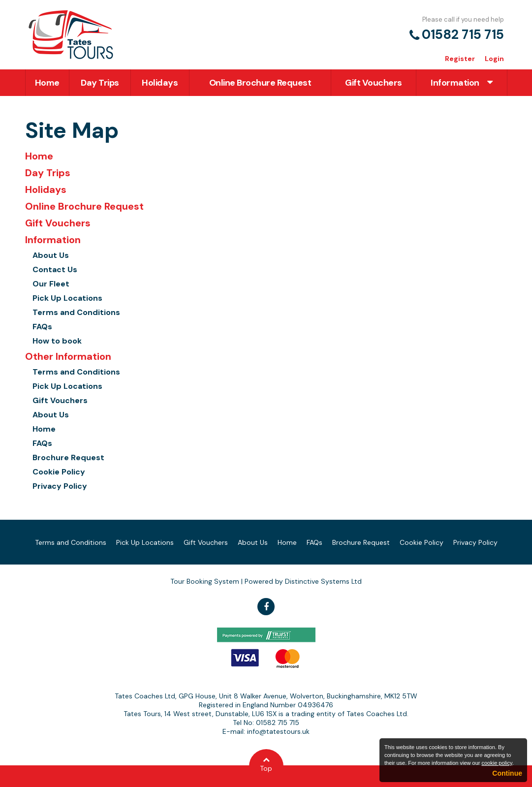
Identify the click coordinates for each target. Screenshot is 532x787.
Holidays (160, 83)
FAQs (42, 327)
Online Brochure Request (260, 83)
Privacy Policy (60, 486)
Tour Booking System (205, 581)
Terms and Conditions (76, 312)
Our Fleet (51, 284)
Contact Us (55, 269)
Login (494, 59)
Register (460, 59)
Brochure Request (68, 457)
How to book (57, 341)
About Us (51, 255)
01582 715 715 (463, 34)
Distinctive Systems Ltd (323, 581)
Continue (507, 773)
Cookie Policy (59, 472)
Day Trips (100, 83)
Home (47, 83)
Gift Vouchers (374, 83)
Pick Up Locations (67, 298)
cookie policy (497, 763)
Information (461, 83)
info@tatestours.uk (278, 731)
